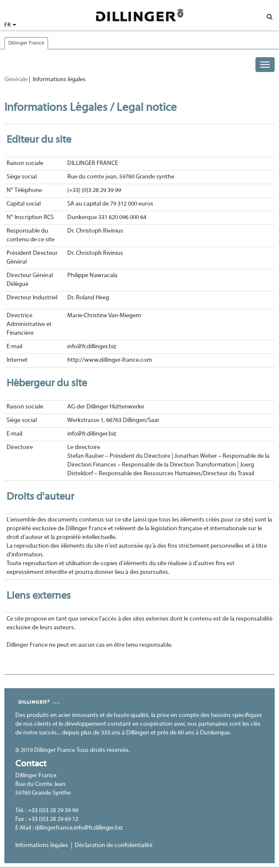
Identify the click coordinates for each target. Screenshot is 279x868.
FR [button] (10, 25)
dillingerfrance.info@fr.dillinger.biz (79, 828)
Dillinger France (26, 43)
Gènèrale (16, 80)
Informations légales (42, 846)
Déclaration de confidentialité (114, 846)
